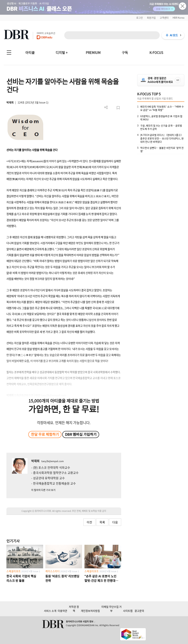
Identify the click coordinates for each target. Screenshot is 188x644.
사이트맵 (128, 611)
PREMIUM (93, 53)
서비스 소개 (50, 611)
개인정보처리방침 (90, 611)
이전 (89, 522)
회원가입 (151, 18)
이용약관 (62, 611)
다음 (115, 522)
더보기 (106, 107)
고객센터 (164, 18)
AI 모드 (174, 35)
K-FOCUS (156, 53)
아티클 (30, 53)
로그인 (140, 18)
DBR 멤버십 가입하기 (81, 434)
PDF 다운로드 (112, 108)
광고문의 (139, 611)
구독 (125, 53)
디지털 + (62, 53)
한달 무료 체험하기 (45, 434)
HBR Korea (178, 18)
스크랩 (118, 108)
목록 (102, 522)
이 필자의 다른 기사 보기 (43, 490)
